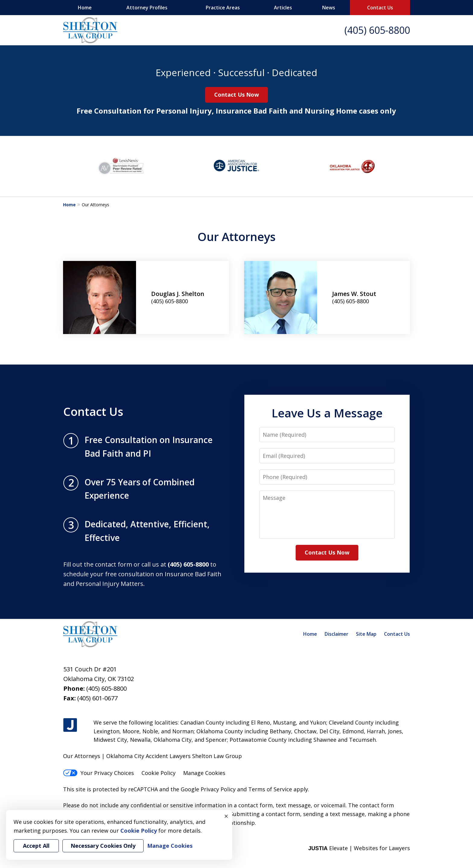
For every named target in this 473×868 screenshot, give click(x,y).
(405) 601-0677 (97, 698)
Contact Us (380, 8)
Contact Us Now (237, 95)
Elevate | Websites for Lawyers (359, 848)
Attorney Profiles (147, 8)
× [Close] (226, 816)
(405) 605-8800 (377, 30)
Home (85, 8)
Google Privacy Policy (208, 789)
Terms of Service (270, 789)
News (329, 8)
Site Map (366, 634)
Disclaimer (336, 634)
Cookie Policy (159, 773)
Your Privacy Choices (98, 773)
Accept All (36, 846)
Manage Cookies (204, 773)
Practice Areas (223, 8)
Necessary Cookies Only (103, 846)
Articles (283, 8)
